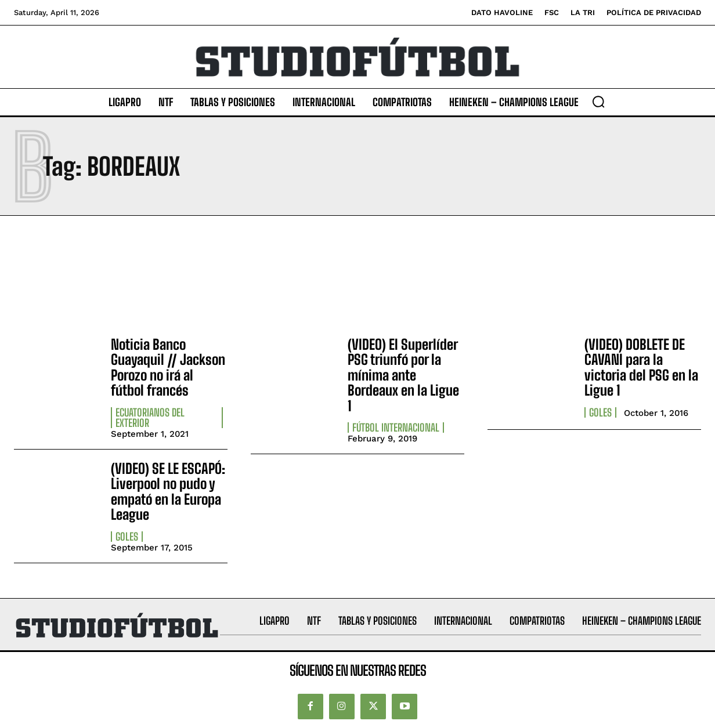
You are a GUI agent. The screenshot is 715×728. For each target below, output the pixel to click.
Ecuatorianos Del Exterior (150, 418)
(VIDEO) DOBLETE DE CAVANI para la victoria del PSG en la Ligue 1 (641, 367)
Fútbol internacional (396, 428)
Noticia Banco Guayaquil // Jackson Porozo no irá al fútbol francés (168, 367)
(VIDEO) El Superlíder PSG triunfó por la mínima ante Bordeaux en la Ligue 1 (403, 375)
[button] (598, 102)
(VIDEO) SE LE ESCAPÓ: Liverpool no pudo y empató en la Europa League (168, 491)
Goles (600, 412)
